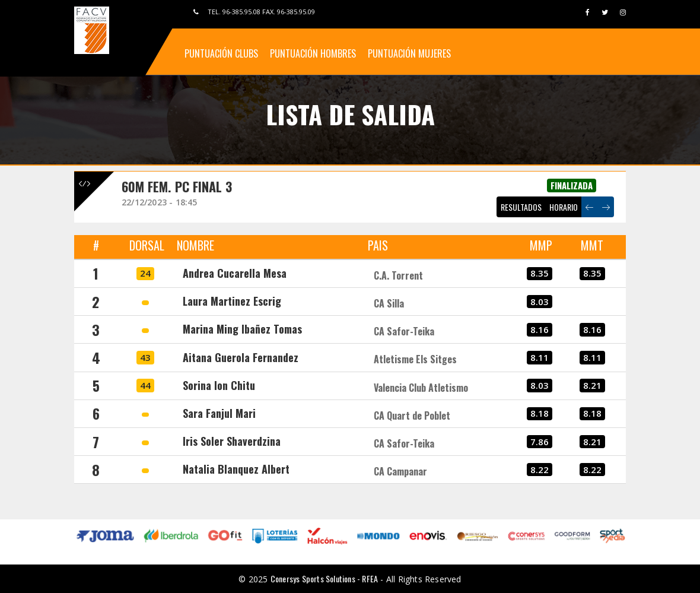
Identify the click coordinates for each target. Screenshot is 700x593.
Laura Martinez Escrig (232, 301)
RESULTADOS (521, 207)
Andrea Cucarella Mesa (235, 273)
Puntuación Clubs (221, 53)
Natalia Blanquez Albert (236, 469)
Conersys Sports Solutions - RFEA (324, 578)
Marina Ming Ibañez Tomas (242, 329)
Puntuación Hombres (313, 53)
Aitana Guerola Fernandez (241, 357)
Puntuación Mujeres (409, 53)
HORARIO (564, 207)
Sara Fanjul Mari (219, 413)
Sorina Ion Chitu (219, 385)
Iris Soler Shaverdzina (232, 441)
